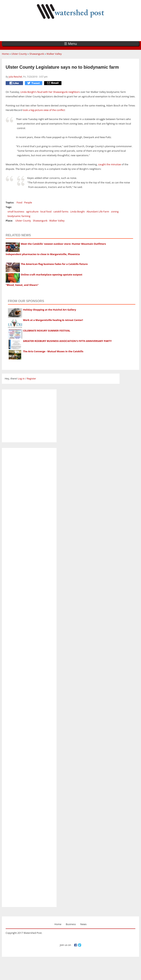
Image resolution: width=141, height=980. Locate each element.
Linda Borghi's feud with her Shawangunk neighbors (50, 92)
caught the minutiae (109, 164)
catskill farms (61, 212)
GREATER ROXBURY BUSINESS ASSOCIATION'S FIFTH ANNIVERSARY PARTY (67, 341)
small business (16, 212)
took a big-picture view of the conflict (44, 110)
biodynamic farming (19, 216)
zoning (115, 212)
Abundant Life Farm (98, 212)
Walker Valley (54, 54)
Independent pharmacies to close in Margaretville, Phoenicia (43, 254)
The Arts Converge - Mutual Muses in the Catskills (53, 351)
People (28, 202)
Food (19, 202)
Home (5, 54)
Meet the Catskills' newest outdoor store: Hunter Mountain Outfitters (63, 244)
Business (71, 924)
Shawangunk (37, 54)
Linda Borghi (77, 212)
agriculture (32, 212)
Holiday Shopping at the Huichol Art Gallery (50, 310)
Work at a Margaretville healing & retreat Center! (53, 320)
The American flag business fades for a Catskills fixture (54, 264)
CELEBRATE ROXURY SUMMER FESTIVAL (47, 331)
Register (31, 378)
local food (46, 212)
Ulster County (19, 54)
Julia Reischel (15, 77)
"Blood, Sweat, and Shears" (22, 285)
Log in (21, 378)
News (83, 924)
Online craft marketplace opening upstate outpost (51, 275)
